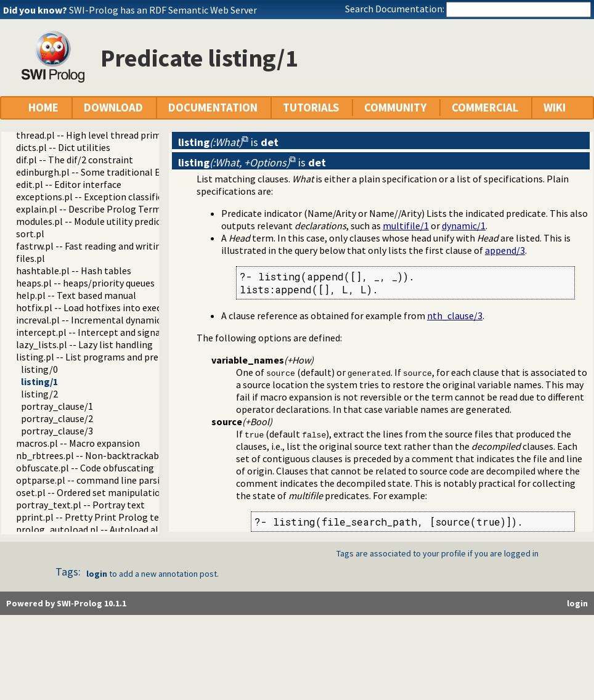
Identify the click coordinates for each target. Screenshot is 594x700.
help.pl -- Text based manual (76, 295)
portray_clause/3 (57, 431)
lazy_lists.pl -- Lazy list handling (84, 344)
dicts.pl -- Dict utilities (63, 147)
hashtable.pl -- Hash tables (74, 271)
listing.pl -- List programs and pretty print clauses (122, 357)
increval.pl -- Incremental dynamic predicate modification (138, 320)
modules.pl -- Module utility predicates (97, 221)
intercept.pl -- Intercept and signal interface (110, 332)
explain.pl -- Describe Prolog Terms (91, 209)
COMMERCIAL (485, 108)
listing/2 (39, 394)
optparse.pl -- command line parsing (93, 480)
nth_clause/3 (455, 315)
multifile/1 (406, 226)
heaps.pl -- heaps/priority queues (85, 283)
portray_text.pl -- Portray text (80, 505)
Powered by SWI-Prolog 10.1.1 (66, 603)
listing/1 (39, 381)
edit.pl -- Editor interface (69, 184)
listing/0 (39, 369)
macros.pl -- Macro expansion (78, 443)
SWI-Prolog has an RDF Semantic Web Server (163, 10)
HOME (43, 108)
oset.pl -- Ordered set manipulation (91, 492)
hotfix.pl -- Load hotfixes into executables (104, 307)
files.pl (31, 258)
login (97, 574)
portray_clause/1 (57, 406)
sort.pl (30, 234)
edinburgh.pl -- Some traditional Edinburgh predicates (130, 172)
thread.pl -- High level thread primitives (100, 135)
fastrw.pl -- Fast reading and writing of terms (111, 246)
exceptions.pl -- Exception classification (100, 197)
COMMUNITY (395, 108)
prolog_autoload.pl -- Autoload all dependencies (118, 529)
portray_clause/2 (57, 418)
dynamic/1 (464, 226)
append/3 (505, 250)
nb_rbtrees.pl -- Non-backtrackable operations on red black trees (154, 455)
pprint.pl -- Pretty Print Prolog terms (96, 517)
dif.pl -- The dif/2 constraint (75, 160)
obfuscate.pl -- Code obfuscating (85, 468)
